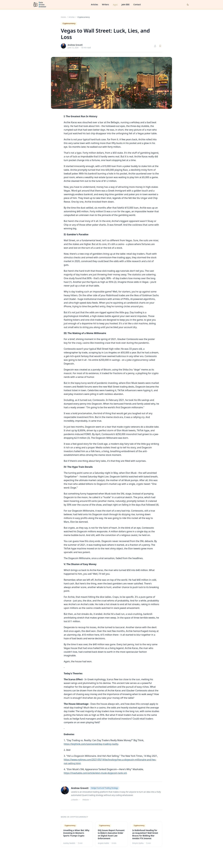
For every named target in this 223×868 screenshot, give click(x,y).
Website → (87, 800)
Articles (94, 4)
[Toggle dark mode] (188, 5)
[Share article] (155, 46)
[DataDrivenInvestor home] (40, 5)
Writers (105, 4)
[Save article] (160, 46)
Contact (137, 4)
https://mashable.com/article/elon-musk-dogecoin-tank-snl (95, 773)
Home (63, 17)
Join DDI (126, 4)
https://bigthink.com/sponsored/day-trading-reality (91, 744)
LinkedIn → (76, 800)
